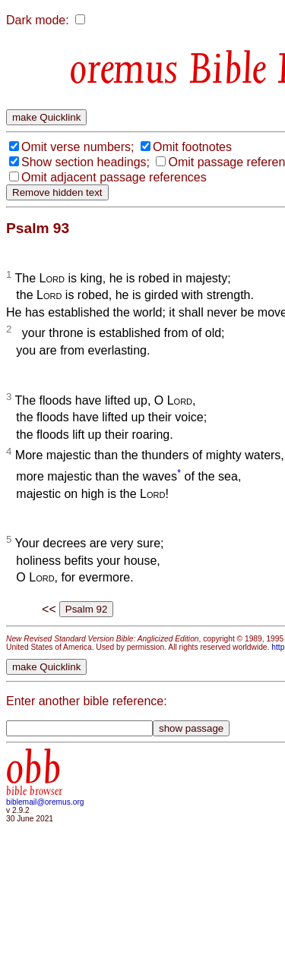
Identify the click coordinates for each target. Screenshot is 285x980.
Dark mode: (38, 20)
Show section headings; (85, 162)
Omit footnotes (192, 147)
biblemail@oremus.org (45, 802)
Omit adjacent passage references (114, 177)
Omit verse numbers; (78, 147)
